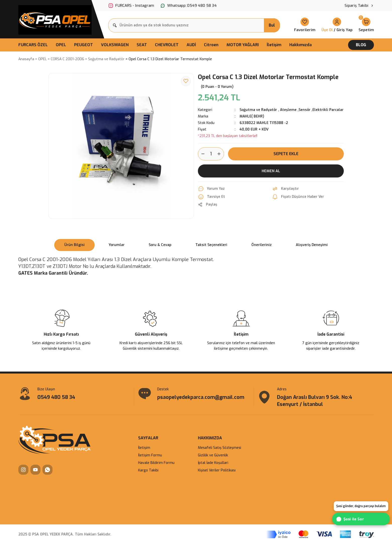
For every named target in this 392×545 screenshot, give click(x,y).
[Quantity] (211, 154)
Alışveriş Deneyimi (312, 245)
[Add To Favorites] (186, 81)
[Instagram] (23, 470)
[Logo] (55, 20)
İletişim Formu (150, 456)
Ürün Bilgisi (74, 245)
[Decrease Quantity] (201, 154)
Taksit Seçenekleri (211, 245)
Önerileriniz (262, 245)
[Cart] (366, 25)
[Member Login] (337, 25)
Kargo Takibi (148, 471)
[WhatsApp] (47, 470)
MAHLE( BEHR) (252, 116)
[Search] (194, 25)
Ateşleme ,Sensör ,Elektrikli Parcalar (312, 110)
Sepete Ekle (286, 154)
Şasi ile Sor (351, 519)
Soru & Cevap (160, 245)
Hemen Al (271, 171)
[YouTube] (35, 470)
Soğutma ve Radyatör (258, 110)
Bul (272, 25)
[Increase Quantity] (220, 154)
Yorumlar (117, 245)
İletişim (144, 448)
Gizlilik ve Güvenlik (213, 456)
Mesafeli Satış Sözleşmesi (219, 448)
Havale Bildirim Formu (156, 463)
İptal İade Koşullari (213, 463)
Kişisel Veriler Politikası (217, 471)
